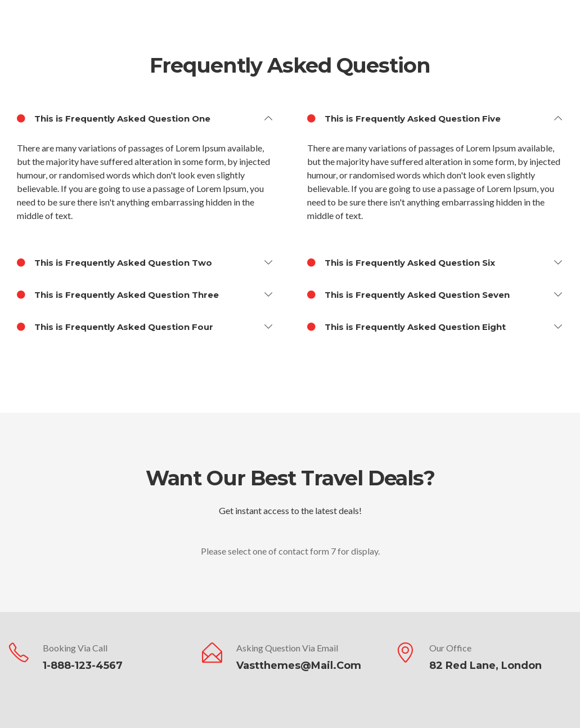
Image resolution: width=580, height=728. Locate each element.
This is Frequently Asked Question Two (114, 263)
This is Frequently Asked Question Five (404, 119)
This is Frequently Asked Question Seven (408, 295)
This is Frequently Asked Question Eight (406, 327)
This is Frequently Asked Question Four (115, 327)
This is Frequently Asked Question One (114, 119)
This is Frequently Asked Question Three (118, 295)
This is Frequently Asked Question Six (401, 263)
